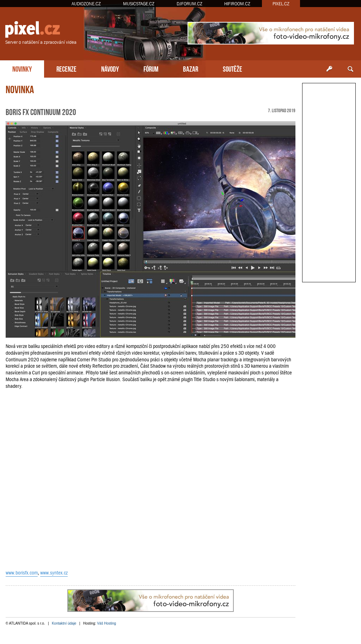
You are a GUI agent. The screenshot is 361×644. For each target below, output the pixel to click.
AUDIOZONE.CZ (86, 4)
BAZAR (191, 68)
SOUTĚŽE (232, 68)
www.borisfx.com (22, 573)
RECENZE (66, 68)
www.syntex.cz (54, 573)
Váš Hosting (106, 623)
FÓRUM (151, 68)
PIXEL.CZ (281, 4)
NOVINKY (22, 68)
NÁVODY (110, 68)
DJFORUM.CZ (189, 4)
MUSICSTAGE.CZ (139, 4)
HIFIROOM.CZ (237, 4)
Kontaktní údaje (64, 623)
